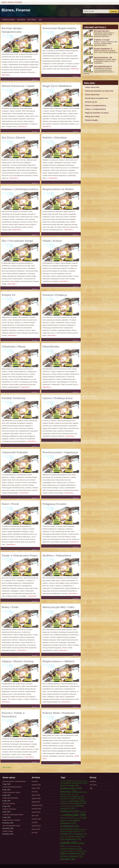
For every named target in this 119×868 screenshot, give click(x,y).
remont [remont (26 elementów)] (64, 837)
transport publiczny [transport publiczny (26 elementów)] (73, 846)
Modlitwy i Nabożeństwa (57, 555)
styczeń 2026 (36, 795)
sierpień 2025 (36, 812)
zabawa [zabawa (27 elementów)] (82, 851)
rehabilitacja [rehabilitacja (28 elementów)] (80, 834)
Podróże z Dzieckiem (55, 137)
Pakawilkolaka (51, 346)
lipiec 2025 (35, 816)
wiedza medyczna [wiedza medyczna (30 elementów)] (71, 849)
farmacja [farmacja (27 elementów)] (65, 799)
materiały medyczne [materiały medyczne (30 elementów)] (72, 807)
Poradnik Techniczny (14, 398)
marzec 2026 (36, 788)
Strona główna (8, 20)
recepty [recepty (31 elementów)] (67, 834)
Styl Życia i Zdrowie (13, 137)
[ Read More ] (22, 126)
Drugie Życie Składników (57, 86)
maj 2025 (35, 822)
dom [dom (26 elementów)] (74, 795)
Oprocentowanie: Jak (103, 57)
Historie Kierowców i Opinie (18, 86)
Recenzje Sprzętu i (102, 31)
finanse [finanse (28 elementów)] (75, 799)
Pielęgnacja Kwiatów (55, 504)
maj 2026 (35, 781)
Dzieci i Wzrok (10, 504)
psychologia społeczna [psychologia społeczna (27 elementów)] (74, 831)
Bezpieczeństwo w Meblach (58, 661)
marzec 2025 (36, 829)
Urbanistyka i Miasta (14, 346)
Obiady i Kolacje (52, 241)
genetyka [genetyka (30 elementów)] (77, 801)
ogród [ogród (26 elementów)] (77, 818)
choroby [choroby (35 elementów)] (69, 792)
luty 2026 (35, 792)
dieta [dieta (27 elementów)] (67, 794)
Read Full (35, 80)
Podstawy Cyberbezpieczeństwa (20, 189)
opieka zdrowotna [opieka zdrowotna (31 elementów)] (70, 822)
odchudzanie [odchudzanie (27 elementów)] (67, 818)
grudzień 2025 (36, 798)
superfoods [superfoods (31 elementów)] (73, 839)
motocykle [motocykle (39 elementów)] (75, 815)
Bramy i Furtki (10, 607)
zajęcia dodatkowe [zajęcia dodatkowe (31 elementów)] (73, 853)
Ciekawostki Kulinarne (15, 452)
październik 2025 (37, 805)
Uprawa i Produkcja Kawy (58, 398)
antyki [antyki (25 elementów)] (63, 781)
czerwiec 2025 (36, 819)
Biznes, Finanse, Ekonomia (12, 2)
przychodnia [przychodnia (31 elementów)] (69, 829)
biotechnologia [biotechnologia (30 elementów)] (69, 785)
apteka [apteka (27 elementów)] (71, 781)
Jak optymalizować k (103, 66)
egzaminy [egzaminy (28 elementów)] (78, 797)
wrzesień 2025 (36, 809)
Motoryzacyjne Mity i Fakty (58, 607)
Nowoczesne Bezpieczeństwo (59, 28)
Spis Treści (32, 20)
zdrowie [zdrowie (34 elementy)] (68, 859)
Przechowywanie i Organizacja (60, 452)
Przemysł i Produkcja (55, 295)
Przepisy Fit (8, 295)
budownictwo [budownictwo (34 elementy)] (71, 788)
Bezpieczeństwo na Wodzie (58, 189)
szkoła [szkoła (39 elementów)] (69, 843)
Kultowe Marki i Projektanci (59, 713)
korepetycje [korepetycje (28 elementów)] (79, 803)
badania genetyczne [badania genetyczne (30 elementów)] (75, 783)
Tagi (40, 20)
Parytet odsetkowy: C (103, 49)
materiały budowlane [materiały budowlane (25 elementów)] (67, 806)
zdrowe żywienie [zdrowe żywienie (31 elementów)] (71, 856)
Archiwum (21, 20)
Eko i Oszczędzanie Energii (17, 241)
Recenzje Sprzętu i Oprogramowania (14, 781)
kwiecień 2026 (36, 785)
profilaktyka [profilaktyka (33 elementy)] (70, 826)
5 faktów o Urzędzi (102, 40)
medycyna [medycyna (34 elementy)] (69, 811)
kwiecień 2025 (36, 826)
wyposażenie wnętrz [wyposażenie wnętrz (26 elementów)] (68, 851)
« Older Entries (6, 767)
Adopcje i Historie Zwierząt (18, 661)
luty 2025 (35, 833)
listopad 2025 (36, 802)
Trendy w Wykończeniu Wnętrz (20, 555)
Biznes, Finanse (16, 10)
